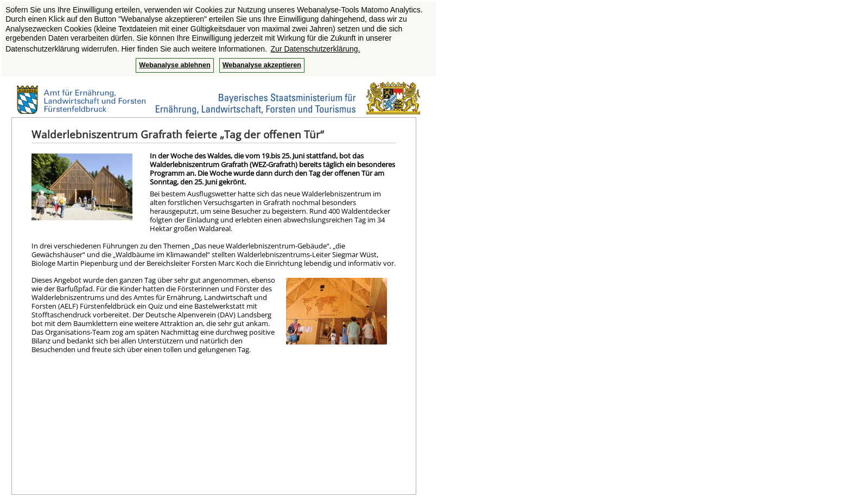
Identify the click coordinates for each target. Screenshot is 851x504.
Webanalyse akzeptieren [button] (262, 65)
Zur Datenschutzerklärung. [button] (316, 49)
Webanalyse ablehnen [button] (174, 65)
